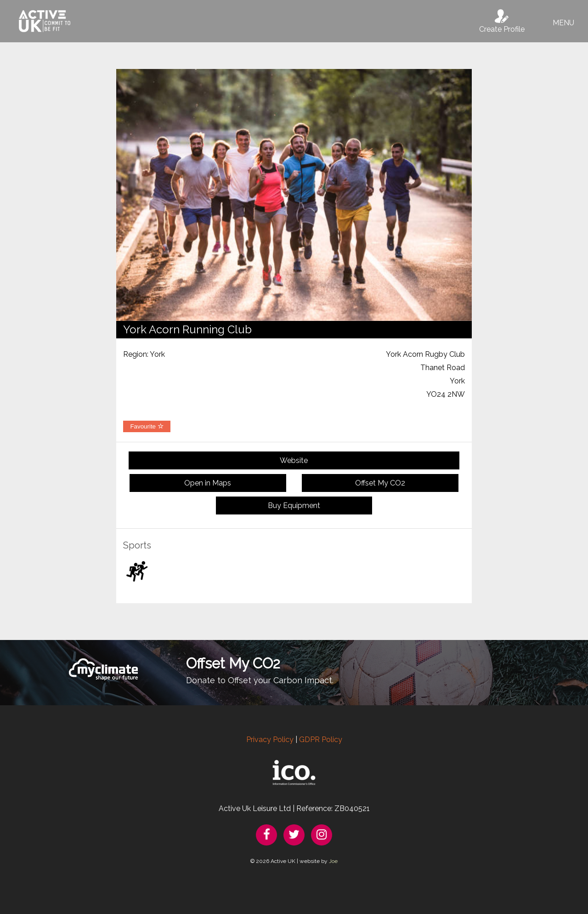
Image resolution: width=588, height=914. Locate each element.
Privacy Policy (270, 740)
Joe (333, 861)
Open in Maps (208, 483)
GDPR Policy (321, 740)
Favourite (147, 426)
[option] (294, 195)
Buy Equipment (294, 506)
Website (294, 460)
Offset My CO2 (380, 483)
